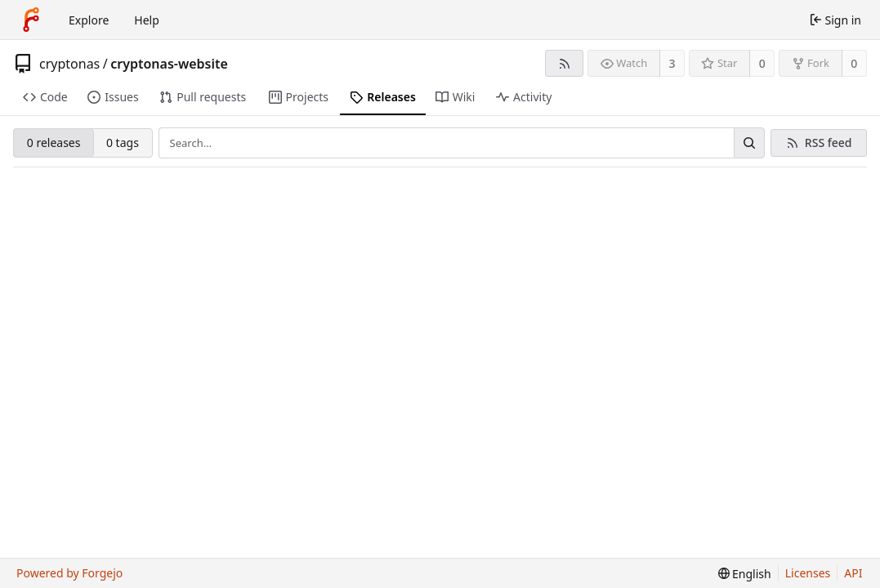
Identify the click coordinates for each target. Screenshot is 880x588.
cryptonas (69, 64)
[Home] (31, 20)
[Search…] (749, 143)
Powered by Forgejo (69, 573)
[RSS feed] (564, 63)
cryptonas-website (169, 64)
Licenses (808, 573)
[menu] (745, 574)
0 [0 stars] (762, 63)
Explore (89, 20)
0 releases (54, 143)
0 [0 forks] (854, 63)
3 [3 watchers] (672, 63)
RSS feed (829, 143)
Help (147, 20)
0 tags (123, 143)
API (853, 573)
